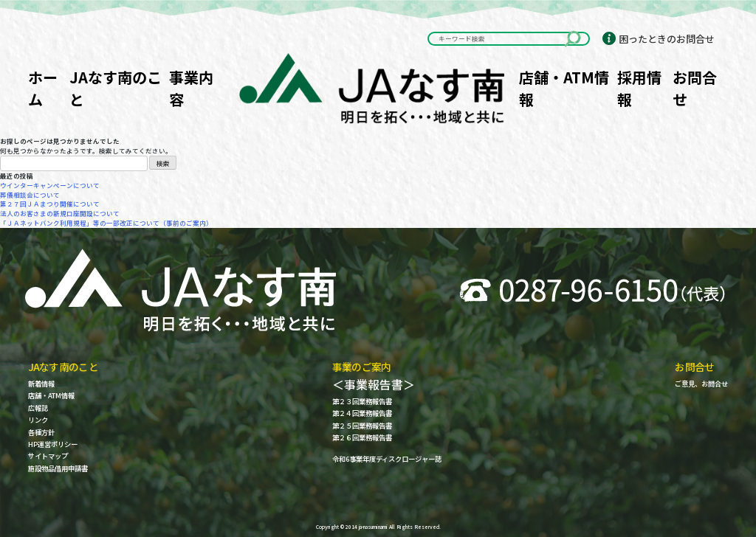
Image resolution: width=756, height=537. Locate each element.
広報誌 (38, 408)
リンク (38, 420)
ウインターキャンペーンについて (50, 185)
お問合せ (695, 88)
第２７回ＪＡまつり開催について (50, 204)
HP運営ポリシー (53, 444)
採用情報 (639, 88)
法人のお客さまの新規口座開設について (60, 213)
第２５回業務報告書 (362, 426)
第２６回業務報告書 (362, 438)
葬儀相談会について (30, 195)
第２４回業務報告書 (362, 413)
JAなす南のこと (116, 88)
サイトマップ (48, 456)
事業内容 (191, 88)
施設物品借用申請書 (58, 469)
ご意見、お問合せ (701, 384)
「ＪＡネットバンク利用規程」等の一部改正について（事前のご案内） (106, 223)
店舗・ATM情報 (564, 88)
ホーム (43, 88)
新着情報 (41, 384)
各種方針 (41, 433)
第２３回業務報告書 (362, 402)
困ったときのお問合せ (667, 39)
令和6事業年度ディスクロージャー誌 (387, 459)
